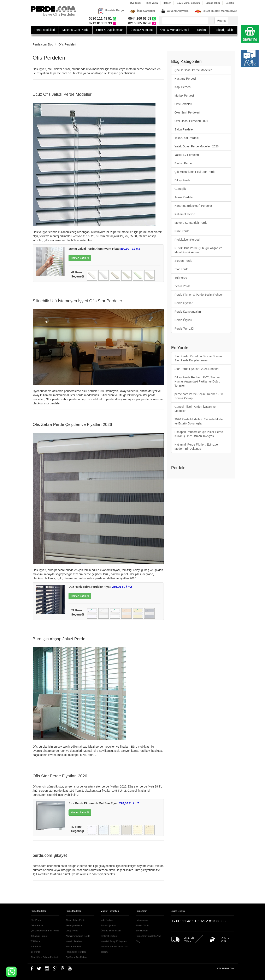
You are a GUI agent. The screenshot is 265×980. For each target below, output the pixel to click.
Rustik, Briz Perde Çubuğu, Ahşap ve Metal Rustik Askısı (198, 250)
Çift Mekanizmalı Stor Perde (45, 931)
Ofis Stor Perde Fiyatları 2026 (60, 776)
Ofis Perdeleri (67, 44)
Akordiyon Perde (74, 925)
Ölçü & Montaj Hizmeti (175, 30)
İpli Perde (35, 952)
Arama (221, 20)
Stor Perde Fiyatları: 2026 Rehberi (196, 369)
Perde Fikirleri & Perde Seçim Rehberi (199, 295)
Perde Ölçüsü (183, 320)
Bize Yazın (152, 3)
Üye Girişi (135, 3)
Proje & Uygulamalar (110, 30)
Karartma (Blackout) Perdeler (193, 206)
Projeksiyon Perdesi (187, 240)
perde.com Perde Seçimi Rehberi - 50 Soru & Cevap (199, 396)
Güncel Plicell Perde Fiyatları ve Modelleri (195, 409)
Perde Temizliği (184, 329)
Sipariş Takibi (213, 3)
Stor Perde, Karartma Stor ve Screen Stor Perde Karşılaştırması (198, 358)
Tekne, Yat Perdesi (187, 138)
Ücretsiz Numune (142, 30)
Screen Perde (183, 261)
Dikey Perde (182, 180)
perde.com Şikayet (50, 855)
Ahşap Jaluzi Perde (75, 920)
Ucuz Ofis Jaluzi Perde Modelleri (63, 94)
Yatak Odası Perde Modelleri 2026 (197, 146)
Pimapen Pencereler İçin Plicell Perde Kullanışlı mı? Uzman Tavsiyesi (199, 434)
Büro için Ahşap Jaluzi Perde (59, 639)
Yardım (201, 30)
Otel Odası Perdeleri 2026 (191, 121)
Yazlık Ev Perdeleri (187, 155)
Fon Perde (36, 947)
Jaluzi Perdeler (184, 197)
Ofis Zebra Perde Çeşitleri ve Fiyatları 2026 (72, 424)
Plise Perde (182, 231)
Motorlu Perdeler (74, 941)
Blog (138, 941)
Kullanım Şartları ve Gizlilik (114, 947)
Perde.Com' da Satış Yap (148, 936)
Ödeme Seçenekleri (111, 931)
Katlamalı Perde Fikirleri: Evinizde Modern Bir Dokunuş (196, 447)
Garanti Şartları (108, 925)
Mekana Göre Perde (76, 30)
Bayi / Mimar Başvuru (188, 3)
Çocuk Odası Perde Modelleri (193, 70)
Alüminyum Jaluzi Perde (78, 936)
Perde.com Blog (43, 44)
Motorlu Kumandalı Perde (191, 223)
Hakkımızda (142, 920)
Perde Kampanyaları (188, 312)
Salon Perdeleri (184, 129)
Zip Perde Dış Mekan (76, 957)
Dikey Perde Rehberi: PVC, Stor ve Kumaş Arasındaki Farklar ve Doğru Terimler (197, 381)
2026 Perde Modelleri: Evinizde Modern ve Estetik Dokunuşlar (200, 421)
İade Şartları (107, 920)
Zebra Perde (183, 286)
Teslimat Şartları (109, 936)
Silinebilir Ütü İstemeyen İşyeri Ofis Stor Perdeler (77, 301)
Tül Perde (181, 278)
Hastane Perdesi (185, 79)
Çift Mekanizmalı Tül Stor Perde (195, 172)
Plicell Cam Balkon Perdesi (44, 957)
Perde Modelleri (45, 30)
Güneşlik (180, 189)
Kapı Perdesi (183, 87)
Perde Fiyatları (184, 303)
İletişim (167, 3)
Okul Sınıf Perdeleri (187, 112)
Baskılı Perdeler (74, 947)
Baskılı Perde (183, 163)
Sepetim (230, 3)
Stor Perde (181, 269)
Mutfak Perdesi (184, 96)
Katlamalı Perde (185, 214)
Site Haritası (142, 931)
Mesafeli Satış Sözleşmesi (114, 941)
